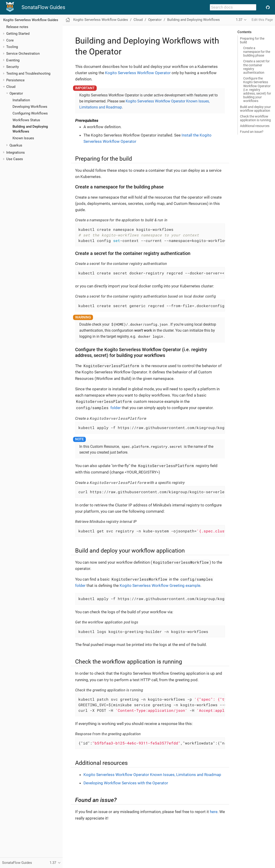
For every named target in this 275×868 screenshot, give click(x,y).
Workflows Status (26, 120)
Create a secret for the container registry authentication (256, 67)
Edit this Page (262, 20)
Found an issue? (252, 132)
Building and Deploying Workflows (193, 20)
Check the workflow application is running (255, 118)
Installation (21, 100)
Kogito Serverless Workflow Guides (31, 20)
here (214, 812)
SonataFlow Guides (43, 7)
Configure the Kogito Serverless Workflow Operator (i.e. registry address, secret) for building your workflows (257, 90)
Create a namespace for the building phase (257, 52)
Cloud (11, 87)
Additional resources (255, 126)
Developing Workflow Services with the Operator (126, 783)
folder (98, 408)
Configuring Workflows (30, 113)
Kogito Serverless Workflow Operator (138, 73)
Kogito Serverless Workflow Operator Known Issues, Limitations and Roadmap (152, 775)
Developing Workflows (30, 107)
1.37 (239, 20)
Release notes (17, 27)
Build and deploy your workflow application (255, 109)
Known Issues (23, 138)
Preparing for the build (252, 40)
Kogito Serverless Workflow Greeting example (160, 585)
